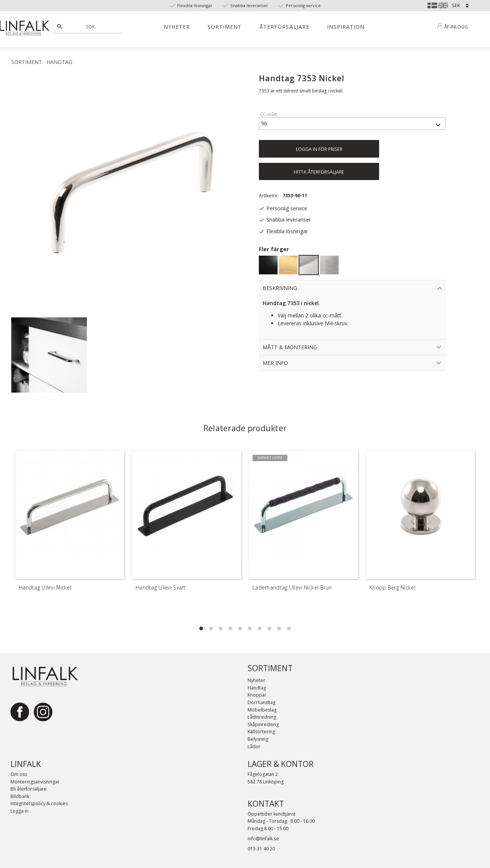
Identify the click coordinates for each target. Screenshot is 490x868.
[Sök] (60, 27)
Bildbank (20, 796)
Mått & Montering (290, 347)
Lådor (254, 747)
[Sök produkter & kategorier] (91, 27)
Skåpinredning (263, 724)
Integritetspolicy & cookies (39, 803)
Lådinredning (262, 717)
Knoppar (257, 695)
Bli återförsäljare (29, 789)
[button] (201, 628)
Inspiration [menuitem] (346, 27)
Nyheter (256, 680)
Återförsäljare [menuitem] (285, 27)
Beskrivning (280, 288)
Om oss (19, 774)
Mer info (275, 363)
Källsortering (261, 732)
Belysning (258, 739)
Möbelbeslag (262, 710)
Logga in (19, 811)
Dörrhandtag (261, 702)
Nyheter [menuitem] (177, 27)
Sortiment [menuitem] (225, 27)
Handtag (257, 688)
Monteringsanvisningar (35, 782)
